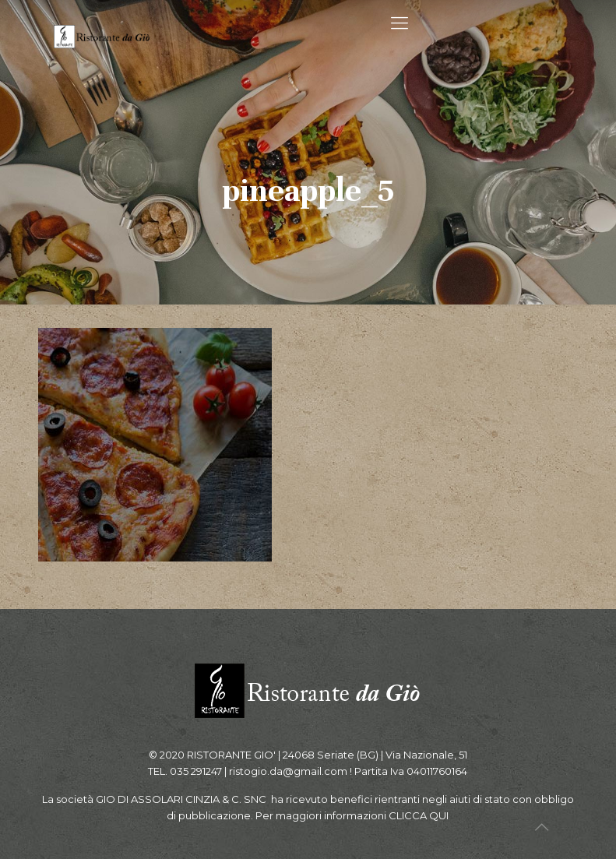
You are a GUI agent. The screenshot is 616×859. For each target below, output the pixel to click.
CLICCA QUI (419, 815)
